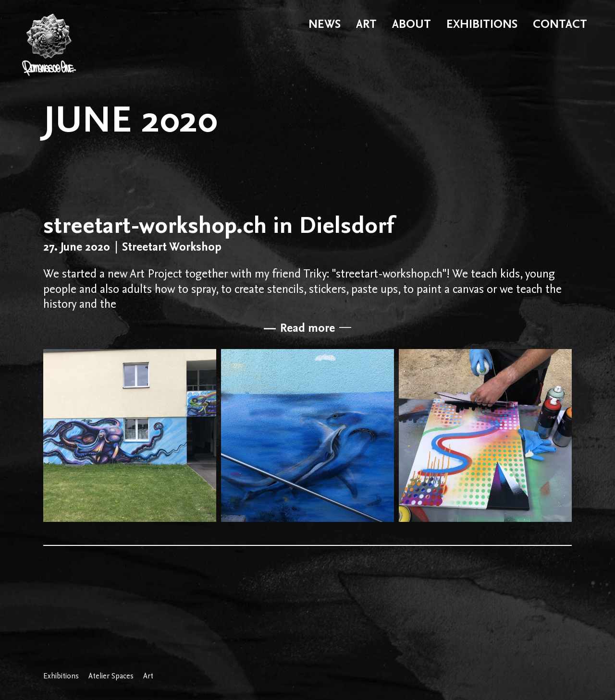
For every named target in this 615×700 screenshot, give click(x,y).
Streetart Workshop (172, 247)
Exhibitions (61, 676)
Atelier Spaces (111, 676)
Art (148, 676)
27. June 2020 (77, 247)
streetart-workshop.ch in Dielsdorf (219, 225)
